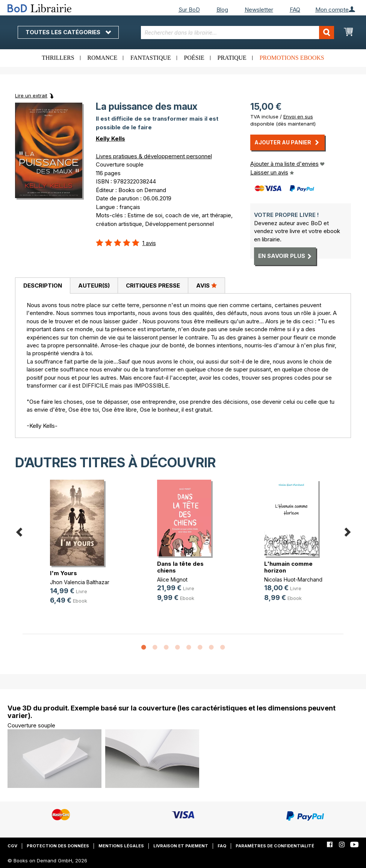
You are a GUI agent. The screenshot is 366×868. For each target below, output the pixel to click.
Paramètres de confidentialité (275, 846)
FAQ (295, 10)
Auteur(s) (94, 286)
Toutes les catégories (68, 32)
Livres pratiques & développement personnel (154, 156)
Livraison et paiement (181, 846)
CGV (12, 846)
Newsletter (259, 10)
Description (43, 286)
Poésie (194, 58)
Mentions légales (121, 846)
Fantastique (151, 58)
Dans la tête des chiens (180, 567)
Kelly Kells (110, 139)
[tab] (42, 286)
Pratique (232, 58)
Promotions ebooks (292, 58)
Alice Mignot (172, 579)
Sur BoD (189, 10)
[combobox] (237, 33)
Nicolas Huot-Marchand (293, 579)
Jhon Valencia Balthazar (80, 582)
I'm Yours (64, 573)
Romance (102, 58)
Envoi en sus (298, 117)
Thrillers (58, 58)
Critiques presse (153, 286)
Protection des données (58, 846)
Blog (222, 10)
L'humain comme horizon (288, 567)
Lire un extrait (31, 95)
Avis (206, 285)
